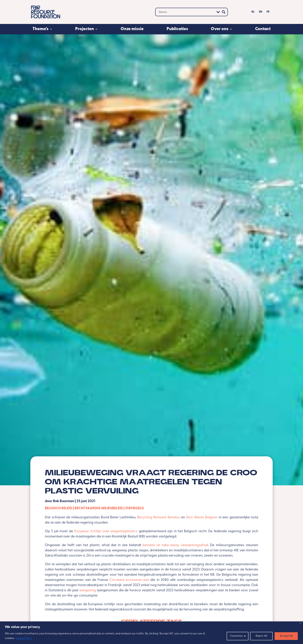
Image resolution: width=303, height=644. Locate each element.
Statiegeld (134, 508)
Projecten (85, 29)
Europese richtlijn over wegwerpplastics (106, 531)
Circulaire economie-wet (129, 580)
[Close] (300, 623)
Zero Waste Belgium (202, 517)
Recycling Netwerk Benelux (159, 517)
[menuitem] (253, 13)
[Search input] (186, 12)
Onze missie (132, 29)
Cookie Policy (24, 638)
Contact (263, 29)
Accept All (286, 636)
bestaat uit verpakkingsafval (175, 545)
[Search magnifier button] (224, 12)
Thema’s (40, 29)
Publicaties (177, 29)
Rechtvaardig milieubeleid (99, 508)
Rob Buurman (63, 501)
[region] (151, 633)
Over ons (220, 29)
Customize (236, 636)
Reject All (261, 636)
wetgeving (88, 590)
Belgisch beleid (58, 508)
